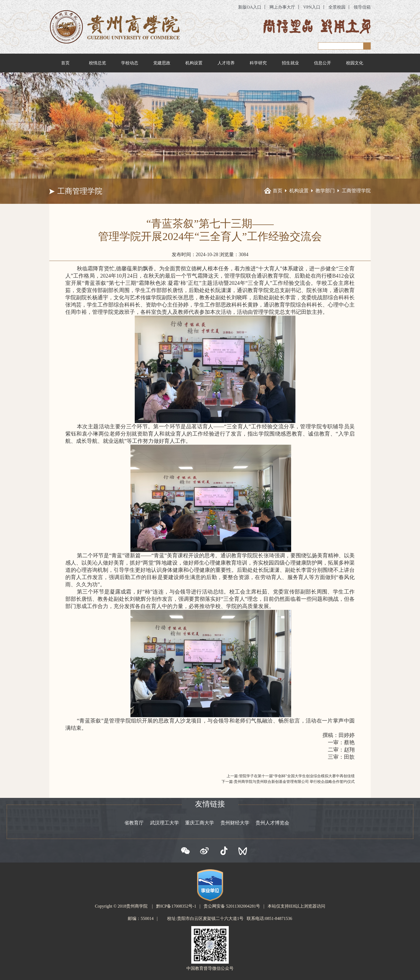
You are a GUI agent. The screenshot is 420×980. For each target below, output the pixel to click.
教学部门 (325, 191)
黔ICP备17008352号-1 (176, 906)
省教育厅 (134, 823)
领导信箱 (362, 7)
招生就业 (290, 63)
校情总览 (97, 63)
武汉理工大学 (164, 823)
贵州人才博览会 (272, 823)
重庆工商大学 (200, 823)
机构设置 (194, 63)
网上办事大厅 (282, 7)
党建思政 (162, 63)
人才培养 (226, 63)
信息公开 (322, 63)
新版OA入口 (250, 7)
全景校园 (337, 7)
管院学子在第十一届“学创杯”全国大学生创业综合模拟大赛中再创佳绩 (297, 776)
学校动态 (130, 63)
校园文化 (355, 63)
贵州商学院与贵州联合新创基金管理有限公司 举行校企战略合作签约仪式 (294, 782)
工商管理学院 (356, 191)
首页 (65, 63)
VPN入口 (312, 7)
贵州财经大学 (235, 823)
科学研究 (258, 63)
